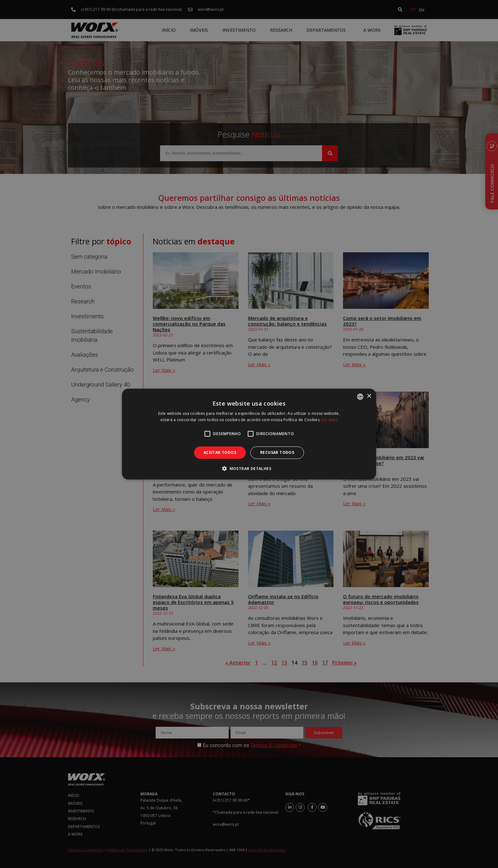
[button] (249, 468)
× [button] (369, 396)
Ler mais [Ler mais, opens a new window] (329, 420)
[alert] (249, 434)
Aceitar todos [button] (220, 452)
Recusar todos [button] (277, 452)
